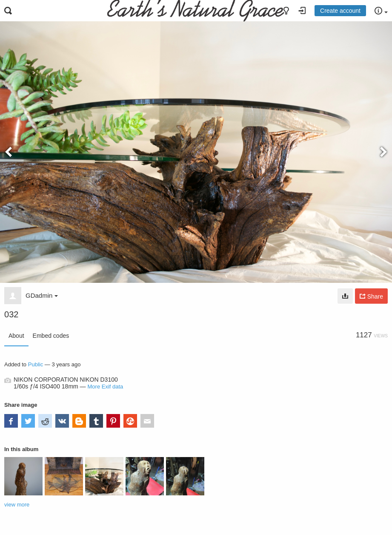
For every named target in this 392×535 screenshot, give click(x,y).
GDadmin (42, 295)
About (16, 336)
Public (36, 364)
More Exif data (106, 387)
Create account (340, 11)
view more (17, 505)
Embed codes (51, 336)
